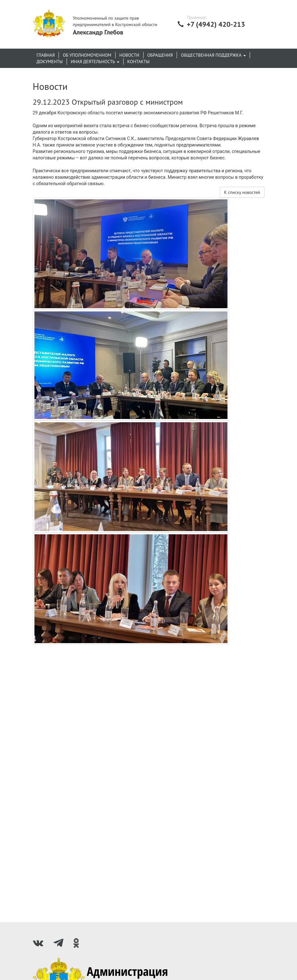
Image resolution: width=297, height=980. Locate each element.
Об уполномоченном (87, 55)
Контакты (139, 62)
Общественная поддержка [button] (213, 55)
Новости (129, 55)
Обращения (160, 55)
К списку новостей (242, 192)
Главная (46, 55)
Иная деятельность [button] (95, 62)
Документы (50, 62)
